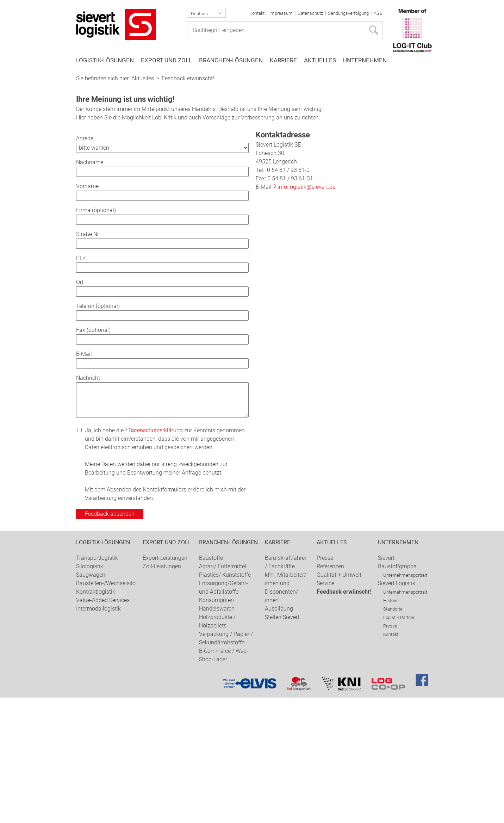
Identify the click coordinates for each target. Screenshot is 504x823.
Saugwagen (91, 700)
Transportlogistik (97, 683)
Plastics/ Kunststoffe (225, 700)
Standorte (393, 734)
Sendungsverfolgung (348, 13)
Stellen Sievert (282, 742)
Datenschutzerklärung (156, 556)
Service (325, 709)
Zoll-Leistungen (162, 692)
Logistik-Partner (399, 743)
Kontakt (257, 13)
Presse (325, 683)
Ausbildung (279, 734)
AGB (378, 13)
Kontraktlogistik (96, 717)
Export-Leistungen (165, 683)
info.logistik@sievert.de (306, 312)
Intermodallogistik (98, 734)
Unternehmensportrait (405, 701)
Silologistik (90, 692)
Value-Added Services (103, 726)
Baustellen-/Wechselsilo (106, 709)
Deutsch (199, 14)
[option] (252, 134)
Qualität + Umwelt (339, 700)
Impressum (281, 13)
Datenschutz (310, 13)
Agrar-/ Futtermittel (223, 692)
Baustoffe (211, 683)
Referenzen (330, 692)
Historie (391, 726)
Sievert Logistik (397, 709)
